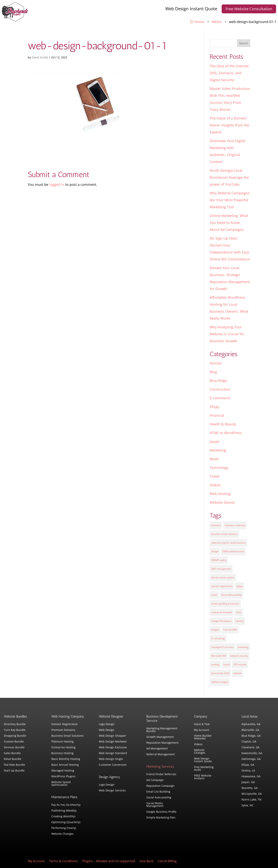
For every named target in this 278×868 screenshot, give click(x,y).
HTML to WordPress (226, 433)
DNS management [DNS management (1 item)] (221, 569)
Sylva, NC (247, 806)
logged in (57, 184)
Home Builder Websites (203, 737)
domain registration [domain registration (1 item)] (222, 586)
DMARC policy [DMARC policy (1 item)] (219, 560)
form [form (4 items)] (239, 612)
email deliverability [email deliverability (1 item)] (231, 595)
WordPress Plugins (63, 777)
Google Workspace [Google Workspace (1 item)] (221, 621)
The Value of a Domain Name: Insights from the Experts (229, 125)
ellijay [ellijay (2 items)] (240, 586)
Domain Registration (65, 724)
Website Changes (63, 834)
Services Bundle (14, 748)
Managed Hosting (63, 771)
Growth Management (160, 737)
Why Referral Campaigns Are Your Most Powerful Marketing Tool (230, 200)
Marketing (218, 450)
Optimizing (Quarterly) (66, 822)
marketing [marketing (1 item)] (243, 647)
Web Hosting (220, 494)
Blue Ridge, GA (251, 736)
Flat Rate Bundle (14, 765)
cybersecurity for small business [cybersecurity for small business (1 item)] (228, 543)
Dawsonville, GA (252, 753)
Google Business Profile (161, 812)
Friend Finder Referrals (161, 774)
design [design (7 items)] (215, 551)
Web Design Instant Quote (191, 9)
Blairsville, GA (250, 730)
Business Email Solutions (67, 736)
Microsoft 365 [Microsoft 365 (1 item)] (219, 656)
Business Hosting (62, 753)
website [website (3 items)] (238, 673)
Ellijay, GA (248, 765)
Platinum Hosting (62, 742)
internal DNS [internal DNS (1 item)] (230, 630)
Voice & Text (202, 724)
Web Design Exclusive (113, 748)
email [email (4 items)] (214, 595)
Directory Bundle (15, 724)
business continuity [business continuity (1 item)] (235, 525)
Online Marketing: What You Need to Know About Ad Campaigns (229, 223)
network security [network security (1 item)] (239, 656)
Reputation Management (162, 743)
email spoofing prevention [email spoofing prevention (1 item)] (225, 604)
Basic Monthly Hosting (66, 759)
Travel (215, 476)
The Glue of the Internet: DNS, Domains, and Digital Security (229, 73)
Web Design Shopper (112, 736)
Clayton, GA (249, 742)
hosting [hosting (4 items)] (239, 621)
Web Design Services (112, 791)
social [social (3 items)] (226, 664)
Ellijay (214, 407)
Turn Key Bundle (15, 730)
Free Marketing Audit (204, 769)
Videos (215, 485)
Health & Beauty (223, 424)
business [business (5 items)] (216, 525)
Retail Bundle (13, 759)
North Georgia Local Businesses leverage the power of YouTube (229, 177)
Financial (217, 415)
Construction (220, 389)
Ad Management (157, 749)
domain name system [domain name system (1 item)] (223, 577)
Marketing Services (160, 766)
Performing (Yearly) (64, 828)
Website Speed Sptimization (61, 784)
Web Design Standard (113, 753)
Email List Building (158, 792)
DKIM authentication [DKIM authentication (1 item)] (233, 551)
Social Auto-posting (159, 798)
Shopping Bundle (15, 736)
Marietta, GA (250, 788)
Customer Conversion (113, 765)
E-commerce (220, 398)
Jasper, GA (248, 782)
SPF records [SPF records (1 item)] (240, 664)
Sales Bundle (12, 753)
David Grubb (40, 57)
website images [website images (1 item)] (220, 682)
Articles (216, 363)
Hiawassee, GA (251, 777)
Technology (219, 468)
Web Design (107, 730)
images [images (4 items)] (215, 630)
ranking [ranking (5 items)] (215, 664)
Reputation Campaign (160, 786)
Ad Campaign (155, 780)
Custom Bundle (14, 742)
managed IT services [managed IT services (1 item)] (222, 647)
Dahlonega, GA (251, 759)
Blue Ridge (218, 381)
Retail (214, 459)
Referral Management (161, 754)
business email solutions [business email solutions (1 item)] (224, 534)
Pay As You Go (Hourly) (66, 805)
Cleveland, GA (250, 748)
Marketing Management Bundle (162, 730)
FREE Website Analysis (203, 777)
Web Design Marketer (113, 742)
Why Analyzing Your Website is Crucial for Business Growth (227, 334)
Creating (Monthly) (63, 817)
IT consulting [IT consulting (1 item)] (218, 638)
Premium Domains (63, 730)
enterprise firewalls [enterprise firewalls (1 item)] (222, 612)
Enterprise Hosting (63, 748)
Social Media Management (155, 805)
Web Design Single (111, 759)
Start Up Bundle (14, 771)
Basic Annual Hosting (65, 765)
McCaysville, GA (252, 794)
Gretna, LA (248, 771)
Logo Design (107, 724)
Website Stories (222, 502)
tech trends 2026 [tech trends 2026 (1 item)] (220, 673)
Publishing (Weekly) (64, 811)
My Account (202, 730)
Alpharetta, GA (251, 724)
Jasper (215, 441)
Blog (213, 372)
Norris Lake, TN (251, 800)
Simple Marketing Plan (161, 818)
